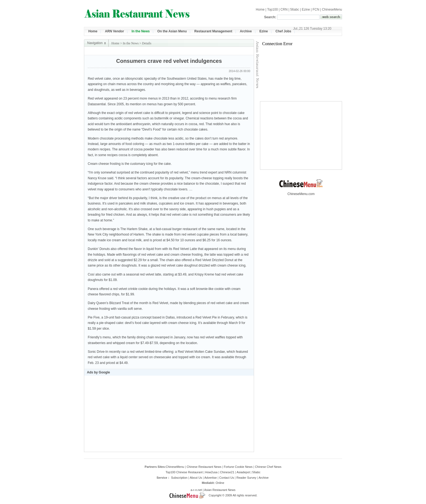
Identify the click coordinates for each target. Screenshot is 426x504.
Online (220, 483)
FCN (316, 10)
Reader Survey (246, 478)
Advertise (211, 478)
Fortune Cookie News (238, 467)
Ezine (306, 10)
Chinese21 (227, 472)
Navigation (95, 43)
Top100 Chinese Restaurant (184, 472)
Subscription (179, 478)
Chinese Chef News (268, 467)
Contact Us (227, 478)
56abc (295, 10)
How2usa (211, 472)
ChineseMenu (332, 10)
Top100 (272, 10)
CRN (284, 10)
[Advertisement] (190, 51)
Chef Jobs (283, 31)
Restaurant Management (213, 31)
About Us (196, 478)
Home (260, 10)
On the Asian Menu (172, 31)
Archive (246, 31)
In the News (141, 31)
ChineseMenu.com (301, 192)
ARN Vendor (114, 31)
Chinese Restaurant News (204, 467)
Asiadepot (243, 472)
